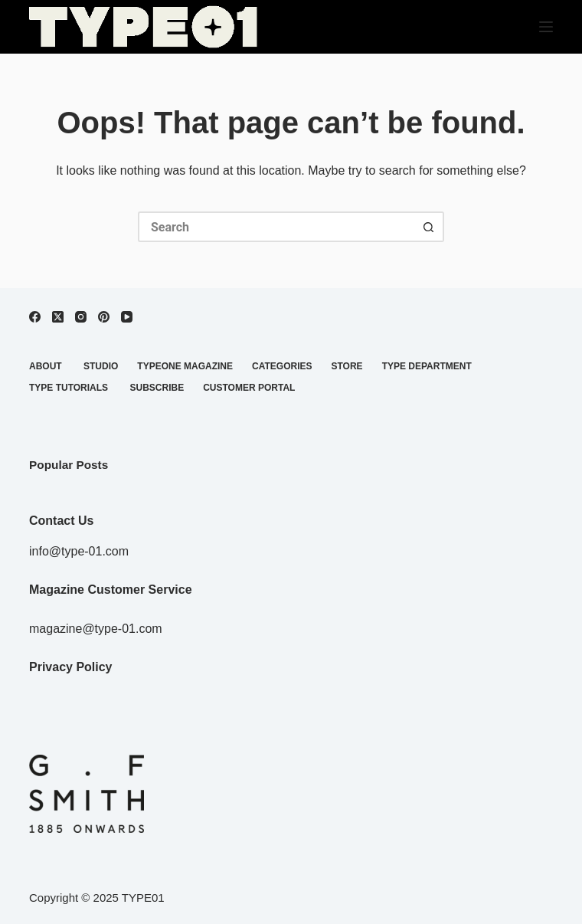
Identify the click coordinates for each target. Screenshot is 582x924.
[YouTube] (127, 317)
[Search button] (429, 227)
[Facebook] (35, 317)
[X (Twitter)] (58, 317)
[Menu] (546, 27)
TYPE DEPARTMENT (427, 366)
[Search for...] (276, 227)
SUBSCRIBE (157, 388)
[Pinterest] (104, 317)
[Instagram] (81, 317)
